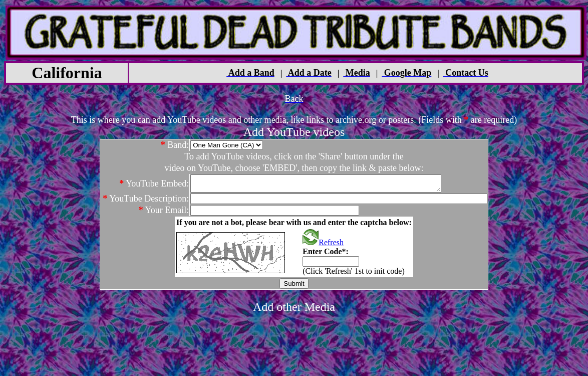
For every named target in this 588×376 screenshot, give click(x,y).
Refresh (323, 245)
